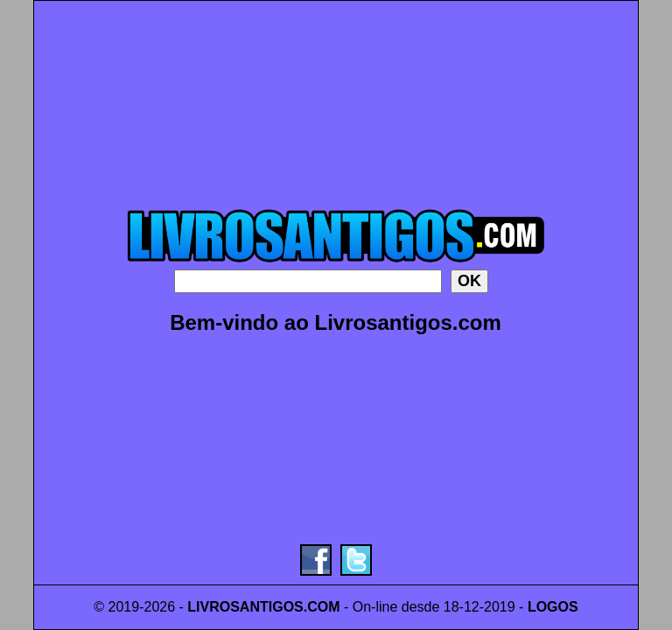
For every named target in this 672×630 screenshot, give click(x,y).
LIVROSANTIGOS (245, 607)
